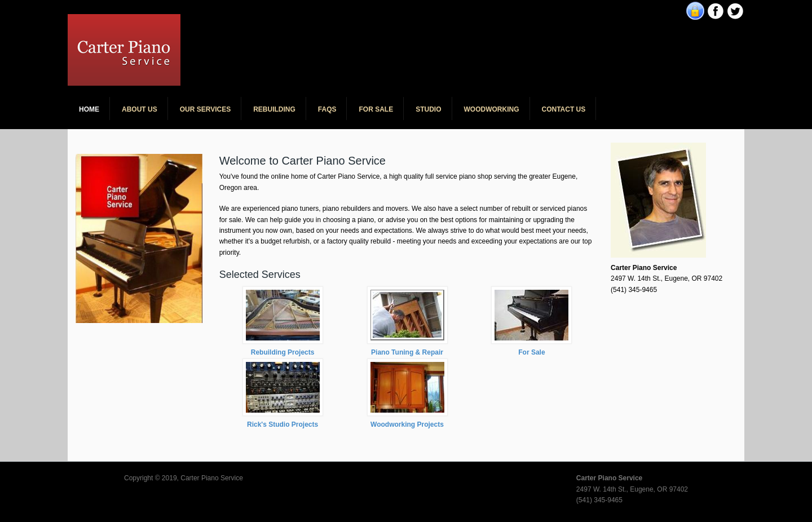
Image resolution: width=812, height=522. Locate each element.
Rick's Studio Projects (283, 424)
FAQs (327, 109)
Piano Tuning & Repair (407, 352)
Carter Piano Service (264, 23)
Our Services (205, 109)
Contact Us (564, 109)
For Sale (376, 109)
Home (89, 109)
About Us (140, 109)
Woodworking (492, 109)
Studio (428, 109)
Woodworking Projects (407, 424)
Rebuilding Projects (283, 352)
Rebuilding (274, 109)
